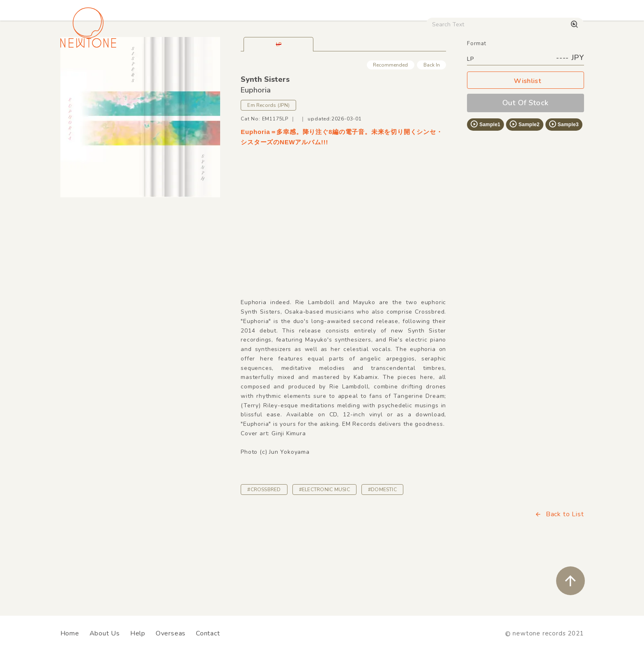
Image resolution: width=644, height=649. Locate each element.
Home (70, 633)
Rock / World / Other (300, 70)
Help (138, 633)
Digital (482, 70)
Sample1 (485, 182)
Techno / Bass (154, 70)
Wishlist (525, 139)
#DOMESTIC (382, 547)
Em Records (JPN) (268, 163)
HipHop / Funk (222, 70)
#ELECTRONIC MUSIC (324, 547)
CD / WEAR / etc (383, 70)
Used (441, 70)
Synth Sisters (265, 137)
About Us (105, 633)
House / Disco (88, 70)
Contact (208, 633)
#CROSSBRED (264, 547)
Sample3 (563, 182)
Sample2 (524, 182)
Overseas (171, 633)
